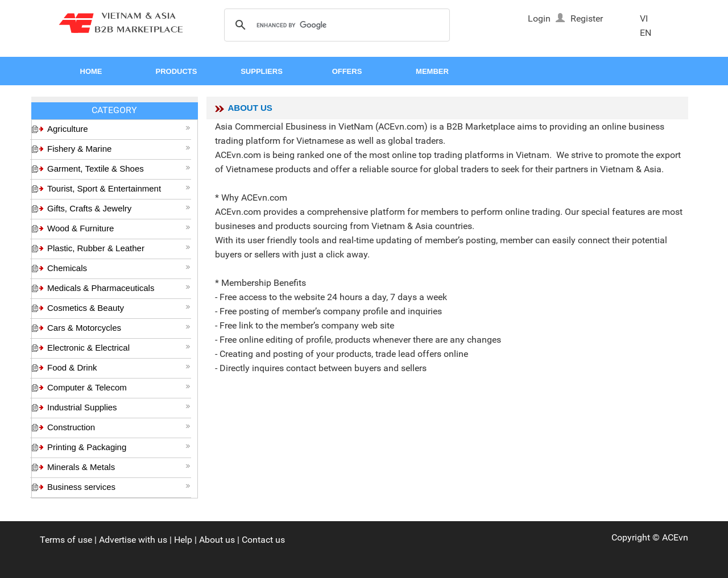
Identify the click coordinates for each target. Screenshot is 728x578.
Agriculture (119, 129)
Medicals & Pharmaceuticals (119, 288)
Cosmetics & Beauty (119, 308)
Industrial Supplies (119, 407)
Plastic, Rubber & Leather (119, 248)
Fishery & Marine (119, 149)
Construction (119, 427)
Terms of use (66, 540)
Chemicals (119, 268)
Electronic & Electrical (119, 348)
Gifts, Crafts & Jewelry (119, 208)
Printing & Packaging (119, 447)
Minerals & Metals (119, 467)
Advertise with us (133, 540)
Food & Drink (119, 367)
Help (183, 540)
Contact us (263, 540)
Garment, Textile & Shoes (119, 169)
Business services (119, 487)
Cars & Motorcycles (119, 328)
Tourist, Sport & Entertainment (119, 188)
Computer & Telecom (119, 387)
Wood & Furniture (119, 228)
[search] (335, 26)
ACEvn (675, 537)
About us (217, 540)
